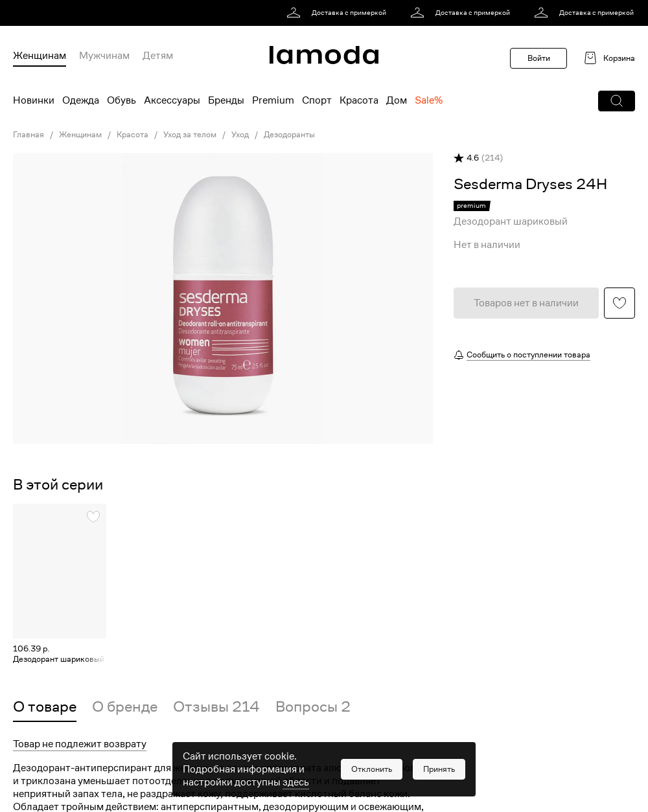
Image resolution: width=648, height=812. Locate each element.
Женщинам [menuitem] (40, 56)
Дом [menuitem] (397, 100)
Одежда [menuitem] (81, 100)
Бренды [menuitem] (226, 100)
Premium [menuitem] (273, 100)
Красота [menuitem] (359, 100)
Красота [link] (133, 135)
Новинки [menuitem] (34, 100)
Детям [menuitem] (158, 56)
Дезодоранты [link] (289, 135)
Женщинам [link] (80, 135)
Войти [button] (539, 58)
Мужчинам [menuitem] (104, 56)
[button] (617, 101)
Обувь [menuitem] (121, 100)
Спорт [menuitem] (317, 100)
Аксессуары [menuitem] (172, 100)
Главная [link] (29, 135)
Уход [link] (240, 135)
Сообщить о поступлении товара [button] (528, 355)
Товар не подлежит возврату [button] (80, 744)
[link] (339, 13)
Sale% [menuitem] (429, 100)
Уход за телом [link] (190, 135)
